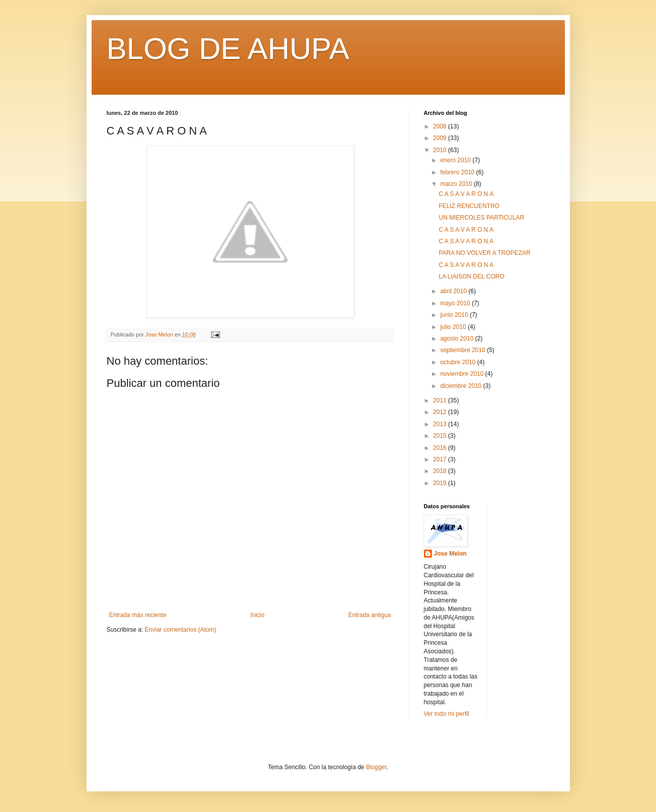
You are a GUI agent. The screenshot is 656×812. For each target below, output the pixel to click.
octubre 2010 (458, 362)
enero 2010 (456, 160)
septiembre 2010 (463, 350)
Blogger (376, 767)
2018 (441, 471)
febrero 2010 (458, 172)
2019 (441, 483)
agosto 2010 (457, 339)
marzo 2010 (457, 184)
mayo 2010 (456, 303)
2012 (441, 412)
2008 (441, 126)
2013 (441, 424)
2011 (441, 400)
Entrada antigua (370, 615)
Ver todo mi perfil (447, 714)
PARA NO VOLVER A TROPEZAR (484, 253)
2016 (441, 448)
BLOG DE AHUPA (228, 49)
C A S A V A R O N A (466, 194)
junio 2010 (455, 315)
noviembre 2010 (462, 374)
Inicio (257, 615)
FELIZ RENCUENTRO (469, 206)
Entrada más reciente (138, 615)
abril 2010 (454, 291)
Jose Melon (450, 554)
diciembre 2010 (461, 386)
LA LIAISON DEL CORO (471, 277)
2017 (441, 459)
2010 (441, 150)
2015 (441, 436)
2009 (441, 138)
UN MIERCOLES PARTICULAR (481, 218)
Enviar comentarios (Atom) (181, 630)
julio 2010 (454, 327)
